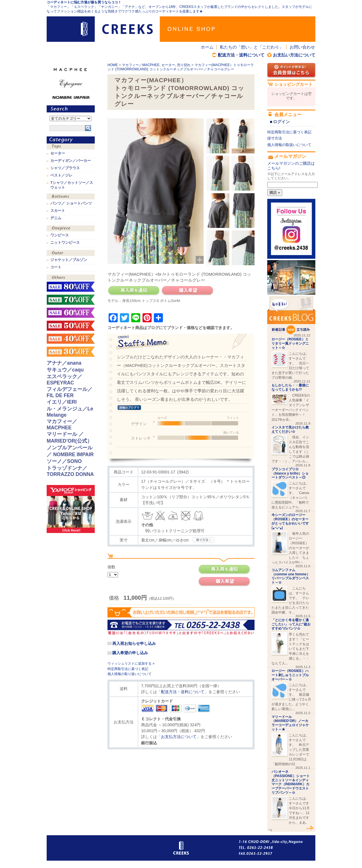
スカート (58, 211)
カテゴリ (71, 140)
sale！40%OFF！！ (71, 339)
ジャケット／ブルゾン (69, 260)
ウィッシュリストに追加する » (131, 663)
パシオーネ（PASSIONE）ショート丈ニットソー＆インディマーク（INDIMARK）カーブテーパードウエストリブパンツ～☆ (291, 782)
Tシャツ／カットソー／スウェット (72, 185)
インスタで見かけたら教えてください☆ (290, 429)
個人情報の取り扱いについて (130, 674)
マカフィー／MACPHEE (141, 65)
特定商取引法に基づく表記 (128, 669)
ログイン (281, 122)
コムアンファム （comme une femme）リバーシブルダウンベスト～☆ (291, 576)
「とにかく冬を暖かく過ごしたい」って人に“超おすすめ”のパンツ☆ (291, 624)
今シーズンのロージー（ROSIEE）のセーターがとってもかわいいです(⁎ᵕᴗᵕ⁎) (290, 521)
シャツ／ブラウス (65, 168)
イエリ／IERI (62, 402)
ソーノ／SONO (64, 461)
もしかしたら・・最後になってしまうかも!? (290, 387)
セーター (168, 65)
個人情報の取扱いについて (289, 145)
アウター (71, 254)
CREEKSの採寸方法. (203, 540)
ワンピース (71, 229)
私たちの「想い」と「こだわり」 (252, 47)
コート (56, 267)
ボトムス (71, 197)
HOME (113, 65)
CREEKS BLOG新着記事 (291, 315)
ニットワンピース (65, 243)
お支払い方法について (294, 55)
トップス (71, 147)
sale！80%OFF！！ (71, 287)
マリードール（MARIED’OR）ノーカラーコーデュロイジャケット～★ (290, 723)
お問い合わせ (302, 47)
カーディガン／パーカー (71, 161)
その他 (71, 278)
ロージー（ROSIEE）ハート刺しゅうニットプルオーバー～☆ (290, 675)
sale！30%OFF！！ (71, 352)
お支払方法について (179, 737)
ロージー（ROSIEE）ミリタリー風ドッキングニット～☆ (290, 343)
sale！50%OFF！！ (71, 326)
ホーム (207, 47)
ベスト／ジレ (61, 175)
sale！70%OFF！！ (71, 300)
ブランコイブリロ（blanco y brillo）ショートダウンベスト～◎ (290, 473)
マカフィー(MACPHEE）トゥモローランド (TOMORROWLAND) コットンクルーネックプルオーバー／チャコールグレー (181, 67)
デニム (56, 218)
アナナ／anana (64, 363)
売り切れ (184, 65)
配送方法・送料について (241, 55)
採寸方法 (275, 138)
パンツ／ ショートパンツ (71, 203)
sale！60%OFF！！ (71, 313)
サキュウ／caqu (65, 370)
